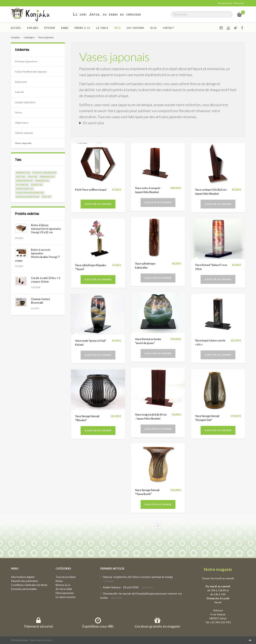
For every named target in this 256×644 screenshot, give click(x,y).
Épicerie (50, 28)
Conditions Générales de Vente (29, 585)
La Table (102, 28)
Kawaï (65, 28)
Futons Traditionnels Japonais (31, 72)
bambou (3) (23, 173)
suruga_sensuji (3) (28, 197)
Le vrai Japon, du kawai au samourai (107, 14)
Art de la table (64, 589)
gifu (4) (21, 177)
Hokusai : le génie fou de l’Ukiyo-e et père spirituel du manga (138, 577)
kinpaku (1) (42, 181)
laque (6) (37, 185)
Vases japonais (114, 57)
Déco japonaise (65, 593)
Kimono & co (82, 28)
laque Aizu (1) (25, 189)
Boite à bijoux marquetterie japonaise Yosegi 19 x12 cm (46, 229)
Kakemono (21, 82)
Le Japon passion (66, 597)
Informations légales (23, 577)
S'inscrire (239, 3)
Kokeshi (19, 92)
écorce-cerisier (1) (44, 173)
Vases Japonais (23, 143)
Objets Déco (22, 123)
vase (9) (46, 197)
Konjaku (33, 28)
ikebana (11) (47, 177)
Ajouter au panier (98, 204)
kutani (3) (22, 185)
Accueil (16, 28)
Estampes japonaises (26, 61)
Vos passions (136, 28)
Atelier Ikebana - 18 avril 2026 (121, 587)
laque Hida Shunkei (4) (30, 193)
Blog (154, 28)
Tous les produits (66, 577)
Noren (18, 112)
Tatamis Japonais (24, 133)
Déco (118, 28)
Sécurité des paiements (24, 581)
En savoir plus (94, 123)
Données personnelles (24, 589)
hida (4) (32, 177)
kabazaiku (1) (24, 181)
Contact (168, 28)
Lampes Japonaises (25, 102)
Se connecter (225, 3)
